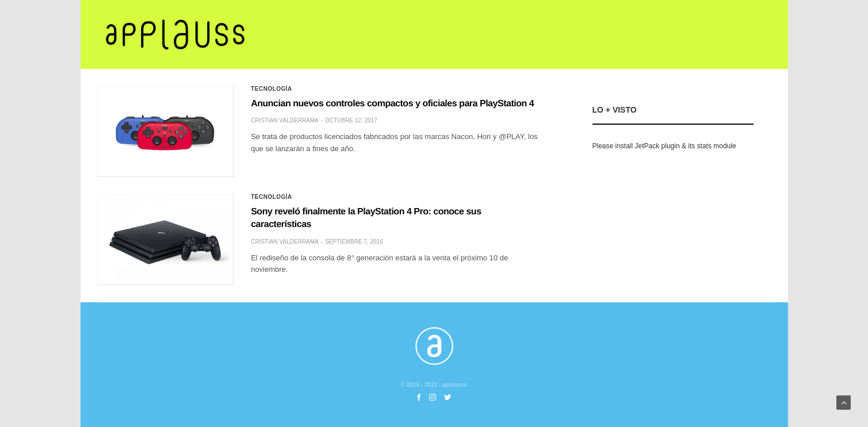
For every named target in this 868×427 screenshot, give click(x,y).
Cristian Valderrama (285, 120)
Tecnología (272, 89)
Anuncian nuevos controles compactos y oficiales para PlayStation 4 (392, 104)
